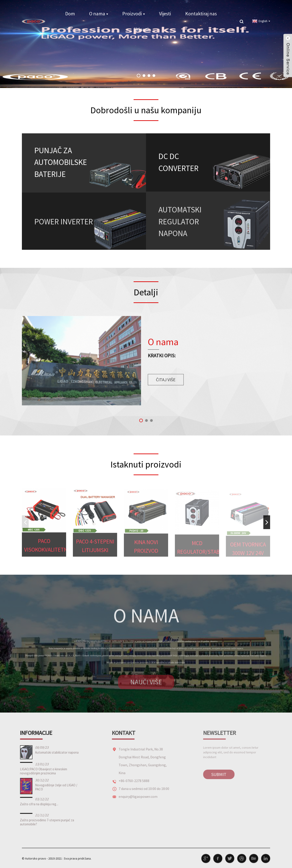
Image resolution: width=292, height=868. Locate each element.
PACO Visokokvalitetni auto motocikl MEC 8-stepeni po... (45, 552)
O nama (99, 14)
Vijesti (165, 14)
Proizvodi (134, 14)
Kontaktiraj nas (201, 14)
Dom (70, 14)
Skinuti (141, 29)
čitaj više (166, 386)
